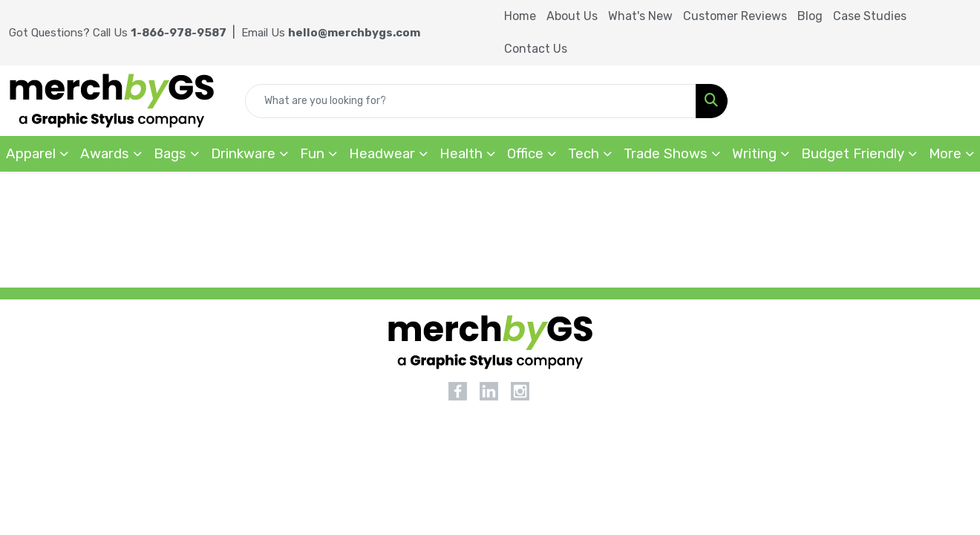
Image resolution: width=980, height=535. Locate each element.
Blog (810, 16)
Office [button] (525, 154)
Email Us (331, 33)
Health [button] (461, 154)
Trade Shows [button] (666, 154)
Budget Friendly (853, 154)
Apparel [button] (31, 154)
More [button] (945, 154)
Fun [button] (312, 154)
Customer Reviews (735, 16)
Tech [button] (584, 154)
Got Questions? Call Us (118, 33)
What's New (640, 16)
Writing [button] (754, 154)
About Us (572, 16)
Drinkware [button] (243, 154)
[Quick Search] (471, 101)
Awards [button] (105, 154)
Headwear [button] (382, 154)
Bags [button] (170, 154)
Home (520, 16)
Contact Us (536, 49)
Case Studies (870, 16)
